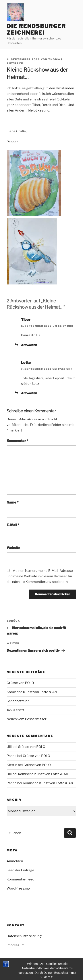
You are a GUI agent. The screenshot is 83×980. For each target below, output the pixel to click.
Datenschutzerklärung (24, 936)
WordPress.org (18, 888)
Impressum (16, 945)
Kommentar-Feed (20, 879)
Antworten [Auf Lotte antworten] (29, 393)
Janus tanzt (15, 710)
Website (13, 548)
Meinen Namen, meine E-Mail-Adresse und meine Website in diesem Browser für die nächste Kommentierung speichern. (40, 576)
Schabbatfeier (18, 701)
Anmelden (15, 861)
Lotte (26, 363)
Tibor (26, 320)
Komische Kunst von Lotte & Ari (32, 692)
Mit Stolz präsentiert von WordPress (32, 969)
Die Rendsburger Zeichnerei (36, 29)
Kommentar (17, 441)
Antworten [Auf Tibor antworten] (29, 345)
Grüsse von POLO (20, 683)
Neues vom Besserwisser (27, 719)
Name (13, 502)
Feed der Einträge (20, 870)
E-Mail (13, 525)
